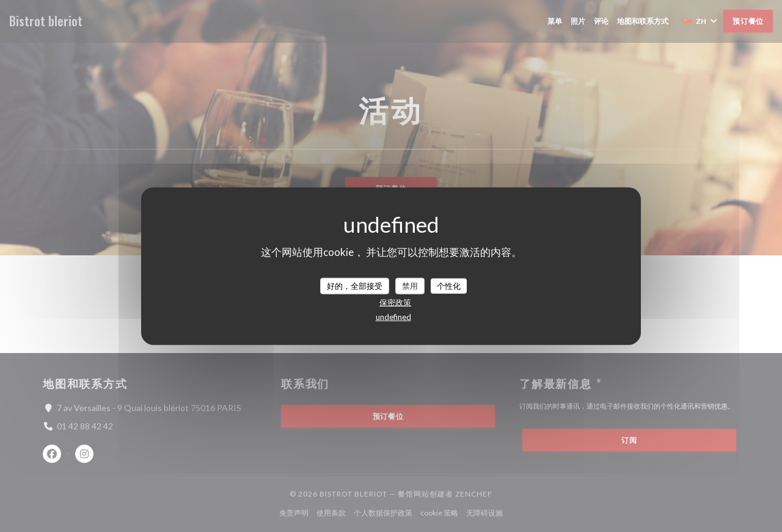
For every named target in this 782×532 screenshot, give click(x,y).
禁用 (410, 285)
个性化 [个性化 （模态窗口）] (449, 285)
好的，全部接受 (355, 285)
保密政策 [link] (395, 302)
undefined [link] (393, 317)
